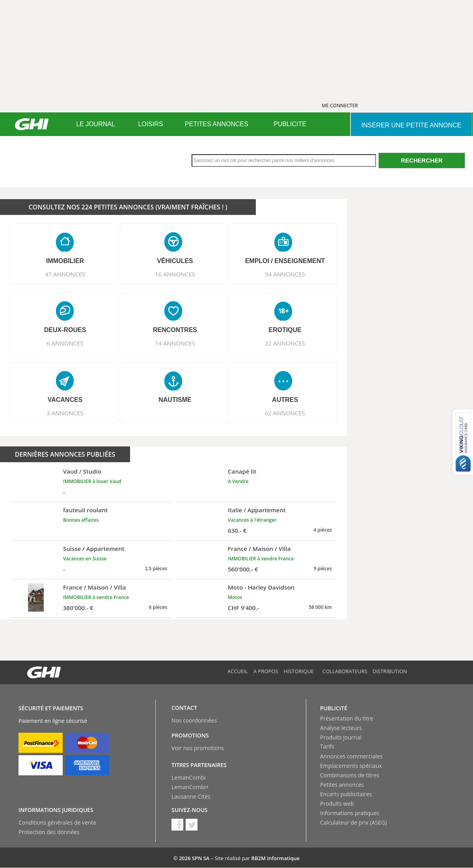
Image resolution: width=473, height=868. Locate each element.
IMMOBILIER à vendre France (261, 559)
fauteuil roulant (86, 510)
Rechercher (422, 160)
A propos (266, 671)
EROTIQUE (285, 330)
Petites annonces (342, 785)
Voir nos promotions (198, 748)
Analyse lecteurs (341, 728)
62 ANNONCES (285, 413)
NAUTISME (175, 400)
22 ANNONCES (285, 343)
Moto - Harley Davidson (261, 587)
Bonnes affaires (81, 520)
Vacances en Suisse (85, 559)
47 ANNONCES (65, 274)
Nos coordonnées (194, 720)
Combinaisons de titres (350, 775)
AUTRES (285, 400)
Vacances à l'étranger (252, 520)
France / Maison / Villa (259, 549)
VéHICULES (175, 261)
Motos (235, 597)
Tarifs (327, 746)
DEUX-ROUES (65, 330)
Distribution (390, 671)
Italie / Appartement (257, 510)
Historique (299, 671)
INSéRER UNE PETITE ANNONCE (411, 125)
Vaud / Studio (82, 471)
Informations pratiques (350, 813)
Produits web (337, 804)
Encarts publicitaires (346, 794)
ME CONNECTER (340, 105)
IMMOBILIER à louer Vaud (92, 481)
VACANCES (65, 400)
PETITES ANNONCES (217, 124)
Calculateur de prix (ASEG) (353, 822)
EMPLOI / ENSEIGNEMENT (285, 261)
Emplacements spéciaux (351, 766)
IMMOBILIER (65, 261)
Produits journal (341, 737)
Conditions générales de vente (57, 822)
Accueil (238, 671)
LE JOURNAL (96, 124)
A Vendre (238, 481)
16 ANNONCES (175, 274)
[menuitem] (96, 124)
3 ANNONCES (65, 413)
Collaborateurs (345, 671)
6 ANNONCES (65, 343)
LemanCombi (189, 777)
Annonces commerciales (351, 756)
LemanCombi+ (190, 787)
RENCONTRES (175, 330)
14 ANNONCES (175, 343)
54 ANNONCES (285, 274)
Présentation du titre (347, 718)
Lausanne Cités (191, 796)
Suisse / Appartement (94, 549)
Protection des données (49, 832)
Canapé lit (242, 471)
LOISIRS (150, 124)
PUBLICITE (290, 124)
